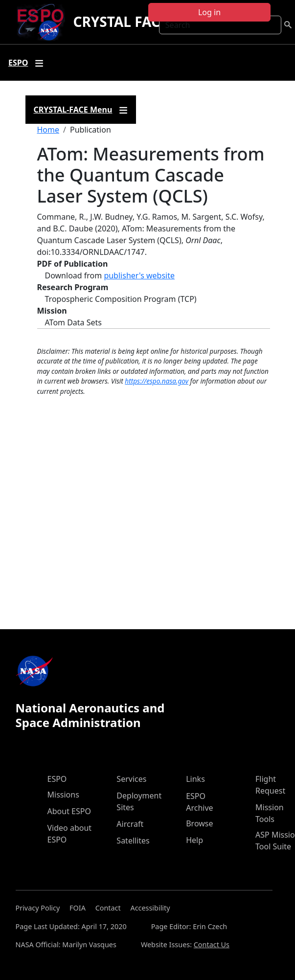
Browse (199, 823)
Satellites (133, 841)
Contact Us (212, 945)
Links (195, 779)
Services (131, 779)
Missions (63, 795)
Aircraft (130, 824)
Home (48, 130)
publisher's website (139, 275)
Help (194, 840)
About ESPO (69, 811)
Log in (209, 12)
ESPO (57, 779)
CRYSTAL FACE (120, 22)
